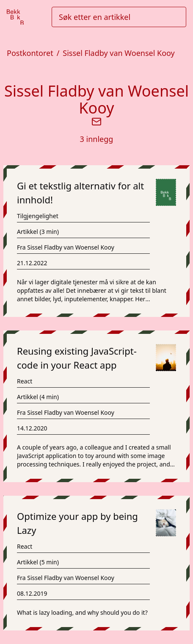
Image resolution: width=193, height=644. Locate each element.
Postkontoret (30, 53)
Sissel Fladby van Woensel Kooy (119, 53)
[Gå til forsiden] (15, 17)
